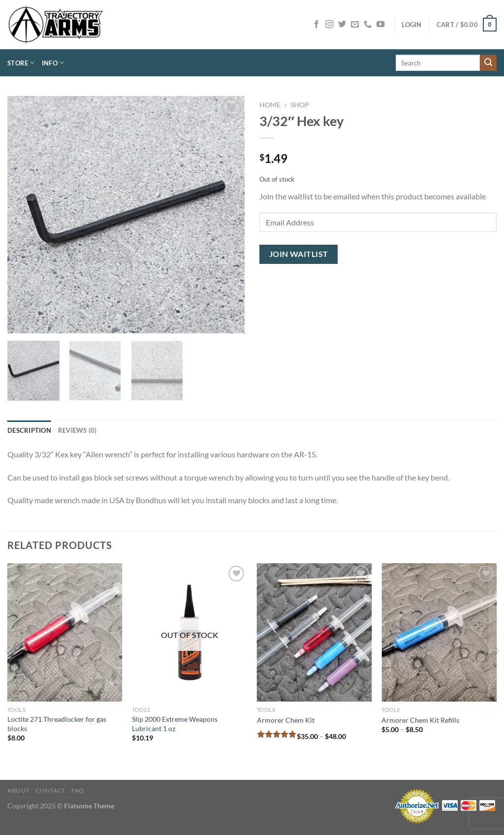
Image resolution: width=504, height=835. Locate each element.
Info (53, 63)
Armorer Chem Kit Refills (420, 720)
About (18, 790)
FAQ (78, 790)
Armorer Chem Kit (286, 720)
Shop (300, 105)
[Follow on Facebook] (316, 25)
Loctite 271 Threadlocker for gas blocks (57, 724)
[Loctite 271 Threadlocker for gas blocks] (65, 632)
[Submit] (488, 63)
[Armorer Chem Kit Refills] (439, 632)
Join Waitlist (299, 254)
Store (21, 63)
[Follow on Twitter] (342, 25)
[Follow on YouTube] (380, 25)
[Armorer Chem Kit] (315, 632)
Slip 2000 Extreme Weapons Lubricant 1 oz (175, 724)
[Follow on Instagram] (329, 25)
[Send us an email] (355, 25)
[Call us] (368, 25)
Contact (50, 790)
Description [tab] (29, 430)
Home (270, 105)
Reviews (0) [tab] (78, 430)
